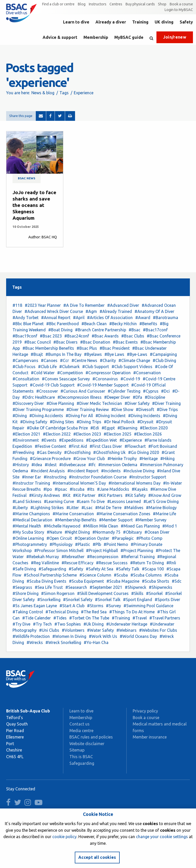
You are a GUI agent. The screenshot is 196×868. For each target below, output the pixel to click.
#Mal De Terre (108, 508)
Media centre (81, 731)
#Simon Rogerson (58, 593)
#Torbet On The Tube (89, 618)
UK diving (164, 22)
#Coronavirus (105, 379)
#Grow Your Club (89, 459)
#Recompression (103, 557)
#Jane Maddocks (113, 489)
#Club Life (47, 367)
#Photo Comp (149, 538)
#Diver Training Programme (38, 409)
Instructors (97, 4)
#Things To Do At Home (132, 612)
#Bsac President (115, 348)
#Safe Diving (24, 569)
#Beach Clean (94, 324)
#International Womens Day (134, 483)
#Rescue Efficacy (77, 563)
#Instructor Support (148, 477)
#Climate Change (134, 360)
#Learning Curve (59, 501)
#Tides (60, 618)
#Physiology (61, 544)
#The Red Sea (94, 612)
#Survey (113, 606)
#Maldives (134, 508)
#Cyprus (151, 391)
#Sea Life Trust (49, 587)
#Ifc (92, 465)
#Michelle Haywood (62, 526)
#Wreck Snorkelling (63, 642)
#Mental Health (27, 526)
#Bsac (134, 330)
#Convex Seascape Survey (66, 379)
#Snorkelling (49, 600)
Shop (162, 4)
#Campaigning (163, 354)
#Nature (54, 532)
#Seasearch (76, 587)
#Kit (66, 495)
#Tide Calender (36, 618)
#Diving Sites (62, 422)
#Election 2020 (154, 428)
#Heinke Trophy (122, 459)
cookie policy (64, 837)
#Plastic (83, 544)
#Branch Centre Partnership (101, 330)
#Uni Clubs (49, 630)
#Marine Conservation (73, 514)
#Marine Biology (161, 508)
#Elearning (127, 428)
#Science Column (95, 575)
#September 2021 (106, 587)
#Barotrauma (166, 318)
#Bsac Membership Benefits (48, 348)
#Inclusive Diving (139, 471)
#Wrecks (35, 642)
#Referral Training (138, 557)
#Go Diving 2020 (144, 452)
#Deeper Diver (117, 397)
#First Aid (78, 446)
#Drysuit (145, 422)
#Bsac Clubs (133, 336)
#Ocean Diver (157, 532)
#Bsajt (37, 354)
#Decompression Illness (79, 397)
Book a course (181, 4)
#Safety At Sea (100, 569)
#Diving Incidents (144, 416)
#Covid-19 (130, 379)
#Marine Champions (31, 514)
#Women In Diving (69, 636)
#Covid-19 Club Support (52, 385)
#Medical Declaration (32, 520)
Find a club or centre (58, 4)
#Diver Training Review (88, 409)
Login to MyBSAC (179, 10)
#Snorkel (154, 593)
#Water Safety (100, 630)
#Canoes (49, 360)
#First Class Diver (106, 446)
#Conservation (147, 373)
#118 (17, 305)
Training (140, 22)
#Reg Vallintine (45, 563)
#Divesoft (145, 409)
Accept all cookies (97, 857)
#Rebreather (73, 557)
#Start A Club (72, 606)
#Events (49, 440)
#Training (121, 618)
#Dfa (137, 397)
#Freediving (23, 452)
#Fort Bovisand (163, 446)
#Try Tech (42, 624)
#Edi (95, 428)
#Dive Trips (167, 409)
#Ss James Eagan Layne (35, 606)
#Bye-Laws (137, 354)
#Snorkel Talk (108, 600)
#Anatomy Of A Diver (154, 311)
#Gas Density (49, 452)
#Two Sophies (68, 624)
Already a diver (111, 22)
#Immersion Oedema (118, 465)
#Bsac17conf (155, 330)
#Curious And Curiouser (83, 391)
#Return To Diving (147, 563)
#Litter (73, 508)
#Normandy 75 (106, 532)
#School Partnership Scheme (50, 575)
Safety (186, 22)
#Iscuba (77, 489)
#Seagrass (22, 587)
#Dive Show (122, 409)
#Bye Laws (114, 354)
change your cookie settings (162, 837)
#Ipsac (61, 489)
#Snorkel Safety (78, 600)
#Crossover (47, 391)
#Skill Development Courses (103, 593)
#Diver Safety (137, 403)
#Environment (26, 440)
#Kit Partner (84, 495)
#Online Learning (28, 538)
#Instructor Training (31, 483)
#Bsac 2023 (51, 336)
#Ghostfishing (77, 452)
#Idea (37, 465)
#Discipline (155, 397)
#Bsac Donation (95, 342)
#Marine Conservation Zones (123, 514)
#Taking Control (28, 612)
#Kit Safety (135, 495)
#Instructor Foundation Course (98, 477)
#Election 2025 (118, 434)
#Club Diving (164, 360)
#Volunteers (73, 630)
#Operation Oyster (92, 538)
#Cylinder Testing (124, 391)
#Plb (97, 544)
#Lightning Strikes (47, 508)
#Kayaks (140, 489)
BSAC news (27, 178)
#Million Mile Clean (101, 526)
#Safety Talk (128, 569)
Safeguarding (82, 763)
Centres (116, 4)
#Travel (140, 618)
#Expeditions (71, 440)
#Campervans (25, 360)
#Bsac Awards (105, 336)
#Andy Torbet (26, 318)
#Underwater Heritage (127, 624)
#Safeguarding (52, 569)
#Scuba (121, 575)
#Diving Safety (34, 422)
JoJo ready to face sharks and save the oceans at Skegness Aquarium (34, 205)
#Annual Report (56, 318)
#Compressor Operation (108, 373)
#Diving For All (79, 416)
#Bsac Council (38, 342)
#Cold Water (43, 373)
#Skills (137, 593)
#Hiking (167, 459)
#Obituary (132, 532)
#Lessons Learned (124, 501)
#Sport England (138, 600)
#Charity (108, 360)
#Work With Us (103, 636)
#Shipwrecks (161, 587)
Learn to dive (76, 22)
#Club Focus (24, 367)
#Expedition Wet (101, 440)
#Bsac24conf (77, 336)
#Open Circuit (59, 538)
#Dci (165, 391)
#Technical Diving (62, 612)
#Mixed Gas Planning (140, 526)
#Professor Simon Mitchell (59, 550)
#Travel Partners (165, 618)
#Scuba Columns (146, 575)
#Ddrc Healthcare (39, 397)
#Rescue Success (112, 563)
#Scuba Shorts (156, 581)
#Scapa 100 (153, 569)
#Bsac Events (125, 342)
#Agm (91, 311)
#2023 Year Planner (43, 305)
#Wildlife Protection (31, 636)
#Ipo (48, 489)
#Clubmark (69, 367)
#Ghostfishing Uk (109, 452)
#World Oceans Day (138, 636)
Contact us (79, 724)
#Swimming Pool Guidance (148, 606)
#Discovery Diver (28, 403)
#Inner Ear (32, 477)
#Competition (70, 373)
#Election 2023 (87, 434)
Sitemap (77, 750)
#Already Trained (116, 311)
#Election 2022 (57, 434)
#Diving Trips (89, 422)
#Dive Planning (60, 403)
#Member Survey (151, 520)
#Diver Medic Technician (99, 403)
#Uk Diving (94, 624)
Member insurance (150, 737)
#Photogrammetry (30, 544)
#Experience (131, 440)
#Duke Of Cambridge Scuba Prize (57, 428)
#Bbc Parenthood (63, 324)
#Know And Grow (165, 495)
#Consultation (26, 379)
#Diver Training (166, 403)
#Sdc (177, 581)
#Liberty (20, 508)
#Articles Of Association (110, 318)
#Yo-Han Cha (96, 642)
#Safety (76, 569)
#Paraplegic (123, 538)
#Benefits (148, 324)
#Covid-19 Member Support (103, 385)
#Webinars (126, 630)
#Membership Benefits (76, 520)
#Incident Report (83, 471)
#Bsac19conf (25, 336)
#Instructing (55, 477)
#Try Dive (21, 624)
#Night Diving (77, 532)
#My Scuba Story (28, 532)
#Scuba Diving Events (46, 581)
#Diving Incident (111, 416)
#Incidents (111, 471)
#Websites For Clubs (158, 630)
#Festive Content (50, 446)
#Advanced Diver (123, 305)
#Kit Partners (110, 495)
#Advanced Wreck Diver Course (54, 311)
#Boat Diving (60, 330)
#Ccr (64, 360)
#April (79, 318)
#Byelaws (93, 354)
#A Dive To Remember (84, 305)
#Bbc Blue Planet (28, 324)
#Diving (20, 416)
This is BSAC (81, 757)
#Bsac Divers (65, 342)
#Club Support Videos (132, 367)
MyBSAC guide (129, 37)
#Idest (51, 465)
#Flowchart (135, 446)
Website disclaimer (87, 744)
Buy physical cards (140, 4)
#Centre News (84, 360)
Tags (64, 93)
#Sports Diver (167, 600)
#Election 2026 (148, 434)
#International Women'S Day (79, 483)
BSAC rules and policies (91, 737)
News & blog (43, 93)
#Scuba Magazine (123, 581)
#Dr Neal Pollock (119, 422)
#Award (143, 318)
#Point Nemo (116, 544)
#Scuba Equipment (86, 581)
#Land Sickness (27, 501)
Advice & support (60, 37)
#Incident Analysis (48, 471)
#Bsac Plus (87, 348)
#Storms (95, 606)
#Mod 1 (170, 526)
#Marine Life (164, 514)
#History (21, 465)
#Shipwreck (136, 587)
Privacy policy (145, 711)
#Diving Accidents (46, 416)
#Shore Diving (26, 593)
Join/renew (175, 37)
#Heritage (149, 459)
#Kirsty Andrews (45, 495)
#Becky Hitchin (123, 324)
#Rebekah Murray (43, 557)
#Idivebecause (72, 465)
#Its (91, 489)
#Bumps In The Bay (63, 354)
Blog (82, 4)
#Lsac (87, 508)
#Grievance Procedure (50, 459)
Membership (96, 37)
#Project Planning (137, 550)
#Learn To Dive (91, 501)
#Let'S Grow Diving (161, 501)
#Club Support (96, 367)
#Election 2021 (26, 434)
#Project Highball (102, 550)
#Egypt (108, 428)
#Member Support (116, 520)
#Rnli (171, 563)
